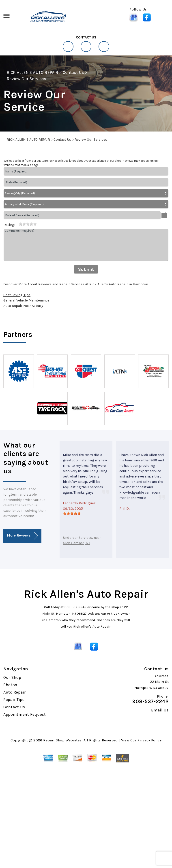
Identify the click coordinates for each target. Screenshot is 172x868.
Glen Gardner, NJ (76, 543)
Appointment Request (25, 714)
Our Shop (12, 677)
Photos (10, 685)
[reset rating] (17, 224)
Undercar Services (77, 538)
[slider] (28, 224)
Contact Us (73, 72)
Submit (86, 269)
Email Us (160, 710)
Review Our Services (26, 79)
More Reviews (22, 536)
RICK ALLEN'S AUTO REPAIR (32, 72)
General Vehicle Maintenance (26, 300)
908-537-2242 (75, 607)
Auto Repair (15, 692)
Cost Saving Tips (17, 295)
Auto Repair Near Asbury (23, 306)
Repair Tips (14, 700)
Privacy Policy (149, 740)
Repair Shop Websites (62, 740)
